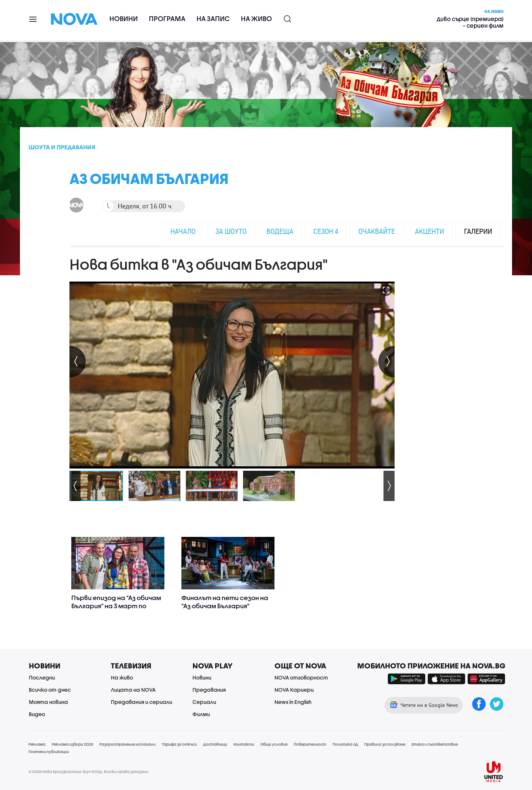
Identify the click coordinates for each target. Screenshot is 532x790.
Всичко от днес (50, 690)
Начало (183, 231)
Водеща (280, 231)
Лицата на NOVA (133, 690)
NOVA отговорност (301, 677)
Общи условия (274, 744)
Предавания (209, 690)
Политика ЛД (345, 744)
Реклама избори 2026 (72, 744)
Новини (124, 19)
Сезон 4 (326, 231)
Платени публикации (49, 752)
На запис (213, 19)
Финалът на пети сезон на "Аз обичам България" (225, 602)
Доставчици (215, 744)
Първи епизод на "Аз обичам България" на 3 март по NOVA (116, 606)
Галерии (478, 231)
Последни (42, 677)
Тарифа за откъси (179, 744)
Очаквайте (377, 231)
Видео (37, 714)
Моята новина (48, 702)
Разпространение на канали (127, 744)
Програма (167, 19)
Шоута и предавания (62, 147)
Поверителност (310, 744)
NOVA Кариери (294, 690)
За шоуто (231, 231)
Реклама (37, 744)
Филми (201, 714)
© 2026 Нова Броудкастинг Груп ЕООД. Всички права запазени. (89, 772)
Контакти (244, 744)
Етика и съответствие (435, 744)
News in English (293, 702)
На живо (256, 19)
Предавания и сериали (141, 702)
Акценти (429, 231)
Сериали (204, 702)
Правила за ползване (385, 744)
